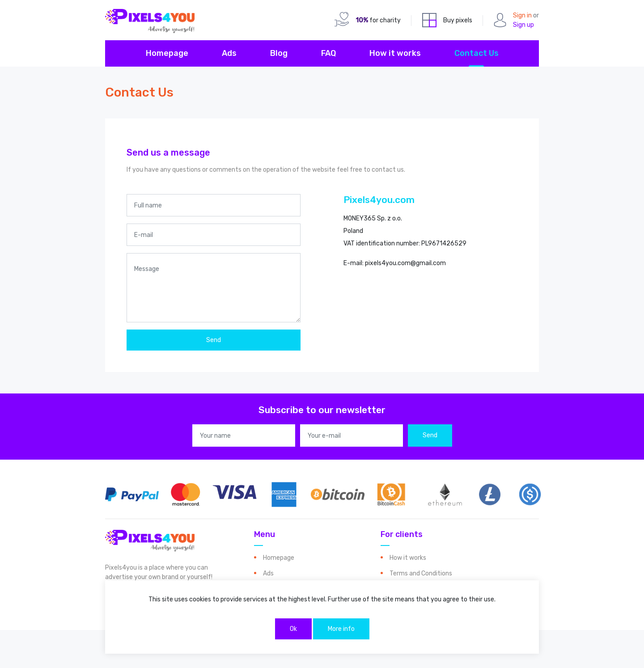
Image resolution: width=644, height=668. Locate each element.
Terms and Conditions (421, 573)
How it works (395, 53)
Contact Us (477, 53)
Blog (279, 53)
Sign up (523, 25)
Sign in (522, 15)
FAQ (328, 53)
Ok (293, 629)
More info (341, 629)
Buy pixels (458, 20)
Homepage (167, 53)
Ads (229, 53)
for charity (378, 20)
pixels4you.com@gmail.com (405, 263)
